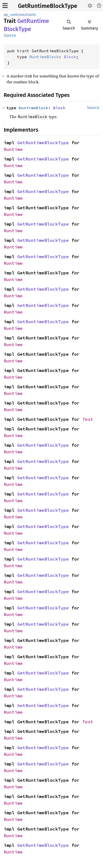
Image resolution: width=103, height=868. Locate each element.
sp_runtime (14, 15)
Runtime (13, 149)
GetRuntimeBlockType (48, 6)
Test (88, 419)
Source (10, 35)
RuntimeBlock (44, 57)
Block (70, 57)
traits (31, 15)
